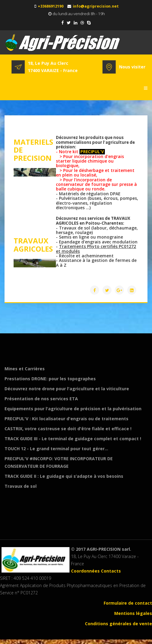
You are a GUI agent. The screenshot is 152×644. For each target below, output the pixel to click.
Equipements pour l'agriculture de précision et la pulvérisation (73, 409)
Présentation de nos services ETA (41, 399)
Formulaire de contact (128, 603)
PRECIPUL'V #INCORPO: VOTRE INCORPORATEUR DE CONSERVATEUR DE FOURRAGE (59, 462)
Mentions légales (133, 613)
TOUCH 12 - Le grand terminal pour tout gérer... (56, 449)
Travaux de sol (21, 486)
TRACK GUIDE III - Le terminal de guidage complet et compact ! (73, 439)
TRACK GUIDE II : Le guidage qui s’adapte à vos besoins (64, 476)
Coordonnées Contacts (96, 571)
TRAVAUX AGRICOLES (33, 244)
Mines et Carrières (25, 369)
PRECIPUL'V (92, 152)
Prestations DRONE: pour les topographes (50, 379)
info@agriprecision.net (96, 6)
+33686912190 (51, 6)
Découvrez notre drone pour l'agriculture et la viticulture (67, 389)
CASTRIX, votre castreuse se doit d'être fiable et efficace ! (68, 429)
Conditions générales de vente (118, 624)
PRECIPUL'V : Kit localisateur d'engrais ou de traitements (66, 419)
